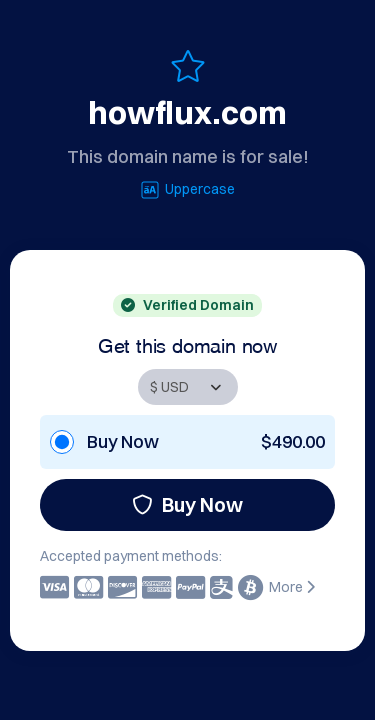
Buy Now (187, 504)
